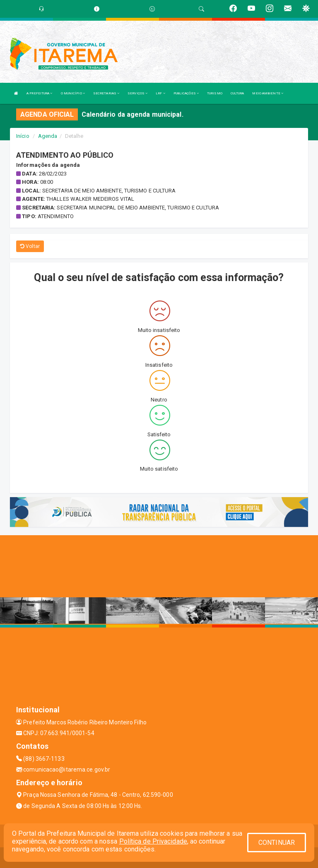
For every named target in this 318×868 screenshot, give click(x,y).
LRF (160, 93)
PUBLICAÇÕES (186, 93)
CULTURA (237, 93)
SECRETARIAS (106, 93)
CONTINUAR (277, 843)
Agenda (48, 136)
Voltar (30, 246)
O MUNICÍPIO (73, 93)
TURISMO (215, 93)
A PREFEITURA (39, 93)
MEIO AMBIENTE (268, 93)
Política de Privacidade (153, 841)
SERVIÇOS (137, 93)
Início (23, 136)
